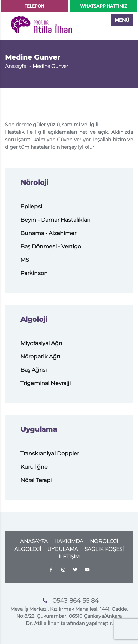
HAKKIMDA (69, 541)
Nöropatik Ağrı (40, 357)
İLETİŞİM (69, 557)
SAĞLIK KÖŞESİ (104, 549)
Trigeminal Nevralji (45, 383)
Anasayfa (16, 66)
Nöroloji (34, 182)
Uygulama (39, 429)
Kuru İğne (34, 467)
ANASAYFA (34, 541)
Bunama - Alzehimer (48, 233)
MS (25, 260)
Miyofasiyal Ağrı (41, 343)
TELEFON (34, 6)
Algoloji (34, 319)
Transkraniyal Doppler (50, 453)
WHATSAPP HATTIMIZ (104, 6)
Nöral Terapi (36, 480)
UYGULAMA (63, 549)
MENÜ (122, 20)
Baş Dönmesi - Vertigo (51, 246)
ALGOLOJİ (28, 549)
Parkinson (34, 273)
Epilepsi (31, 207)
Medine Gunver (51, 66)
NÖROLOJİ (104, 541)
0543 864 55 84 (76, 601)
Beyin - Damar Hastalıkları (55, 220)
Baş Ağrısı (34, 370)
